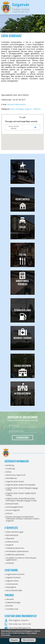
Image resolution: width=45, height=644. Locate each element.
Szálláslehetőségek (13, 602)
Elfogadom (14, 640)
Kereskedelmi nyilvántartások (17, 551)
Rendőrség (10, 465)
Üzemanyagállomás (23, 310)
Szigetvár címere (12, 581)
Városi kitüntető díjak (14, 590)
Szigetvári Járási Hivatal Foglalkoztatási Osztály (21, 494)
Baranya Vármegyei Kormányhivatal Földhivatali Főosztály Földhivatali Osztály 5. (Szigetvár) (23, 519)
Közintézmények (23, 199)
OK (35, 127)
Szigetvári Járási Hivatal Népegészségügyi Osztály (22, 489)
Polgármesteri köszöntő (15, 574)
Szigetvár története (13, 577)
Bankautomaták (12, 504)
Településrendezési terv (15, 548)
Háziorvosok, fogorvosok (16, 475)
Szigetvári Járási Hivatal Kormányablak (21, 485)
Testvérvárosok (12, 584)
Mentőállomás (11, 478)
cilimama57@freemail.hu (16, 104)
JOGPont (9, 513)
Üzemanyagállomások (14, 507)
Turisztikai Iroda (12, 609)
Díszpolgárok (11, 587)
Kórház (9, 472)
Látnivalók (23, 172)
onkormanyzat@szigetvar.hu (20, 628)
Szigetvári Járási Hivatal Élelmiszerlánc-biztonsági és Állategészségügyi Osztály (21, 499)
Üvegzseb (10, 545)
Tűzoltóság (10, 469)
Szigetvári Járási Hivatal (15, 481)
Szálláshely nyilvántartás (15, 555)
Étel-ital (22, 255)
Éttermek (9, 606)
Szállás (23, 227)
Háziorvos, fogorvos (22, 338)
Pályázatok (10, 538)
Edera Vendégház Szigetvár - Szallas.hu (26, 109)
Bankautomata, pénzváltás (22, 283)
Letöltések (10, 563)
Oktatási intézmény (22, 393)
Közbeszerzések (12, 542)
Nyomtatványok (12, 535)
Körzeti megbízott (13, 510)
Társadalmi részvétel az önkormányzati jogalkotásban (21, 559)
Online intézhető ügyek (15, 532)
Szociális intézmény (22, 366)
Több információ (28, 640)
